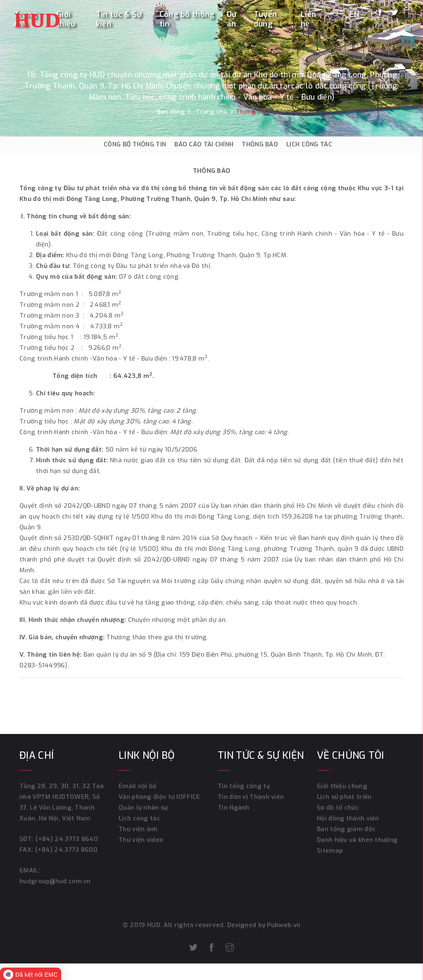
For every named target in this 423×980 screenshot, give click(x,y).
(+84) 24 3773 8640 (67, 839)
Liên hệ (308, 19)
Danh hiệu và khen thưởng (357, 840)
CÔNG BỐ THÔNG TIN (135, 144)
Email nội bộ (138, 786)
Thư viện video (141, 840)
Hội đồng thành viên (348, 818)
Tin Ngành (234, 808)
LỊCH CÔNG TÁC (309, 144)
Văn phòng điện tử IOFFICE (159, 797)
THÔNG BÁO (260, 144)
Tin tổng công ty (244, 786)
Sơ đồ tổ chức (338, 808)
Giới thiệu (66, 19)
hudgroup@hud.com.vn (55, 881)
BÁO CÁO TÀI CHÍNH (204, 144)
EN (355, 14)
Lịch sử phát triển (344, 797)
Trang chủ (212, 112)
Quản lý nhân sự (143, 808)
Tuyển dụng (265, 19)
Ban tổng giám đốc (346, 829)
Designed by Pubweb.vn (263, 925)
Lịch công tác (139, 818)
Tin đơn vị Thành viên (251, 797)
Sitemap (330, 851)
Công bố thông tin (187, 19)
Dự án (232, 19)
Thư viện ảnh (138, 829)
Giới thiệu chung (342, 786)
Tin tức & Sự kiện (119, 19)
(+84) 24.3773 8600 (66, 850)
